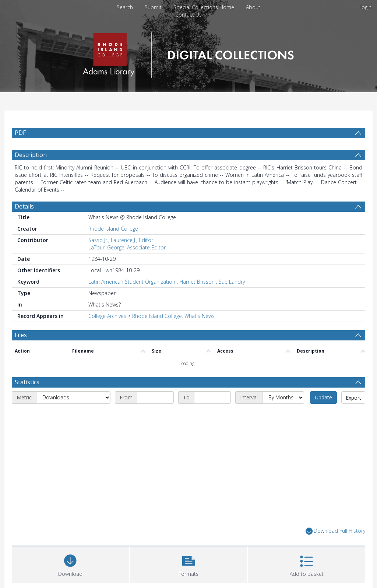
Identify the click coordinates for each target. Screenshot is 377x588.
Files (21, 335)
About (253, 7)
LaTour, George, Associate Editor (127, 247)
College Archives (107, 316)
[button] (189, 564)
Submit (153, 7)
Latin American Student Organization (132, 282)
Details (24, 206)
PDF (20, 133)
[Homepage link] (188, 53)
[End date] (212, 398)
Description (31, 155)
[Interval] (283, 398)
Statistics (27, 382)
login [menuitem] (366, 7)
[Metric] (73, 398)
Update (323, 397)
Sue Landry (232, 282)
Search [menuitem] (125, 7)
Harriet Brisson (197, 282)
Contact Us (188, 15)
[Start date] (155, 398)
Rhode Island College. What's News (173, 316)
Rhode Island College (113, 229)
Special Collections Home (204, 7)
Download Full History (335, 531)
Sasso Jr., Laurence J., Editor (121, 240)
